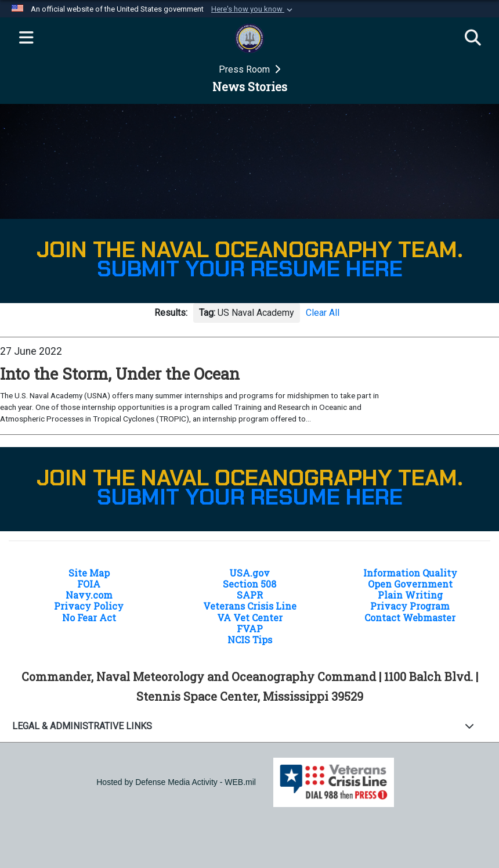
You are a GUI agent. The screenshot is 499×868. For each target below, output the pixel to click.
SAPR (250, 595)
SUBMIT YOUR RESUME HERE (250, 269)
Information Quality (410, 573)
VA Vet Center (250, 617)
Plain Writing (410, 595)
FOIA (89, 584)
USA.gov (249, 573)
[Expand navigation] (26, 38)
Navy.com (89, 595)
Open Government (410, 584)
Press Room (245, 69)
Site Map (89, 573)
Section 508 (249, 584)
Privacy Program (410, 606)
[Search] (473, 38)
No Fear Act (89, 617)
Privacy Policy (89, 606)
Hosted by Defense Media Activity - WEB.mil (176, 782)
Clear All (323, 313)
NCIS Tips (250, 640)
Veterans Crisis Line (250, 606)
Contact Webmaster (410, 617)
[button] (253, 9)
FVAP (250, 629)
